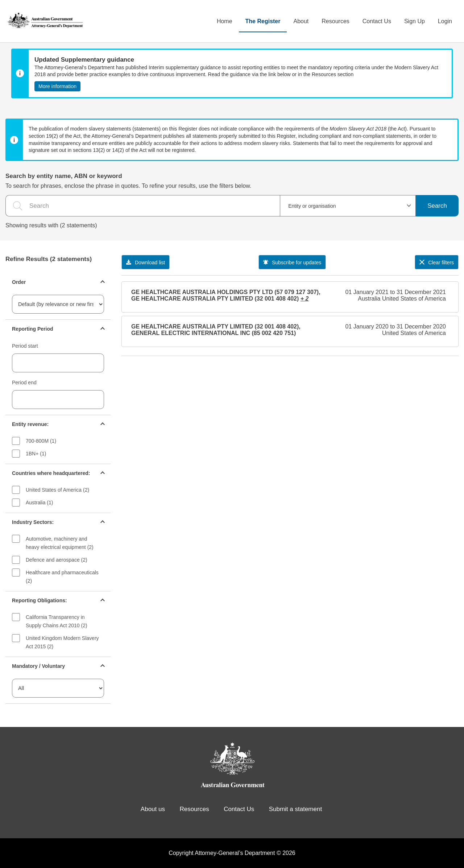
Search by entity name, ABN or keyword (64, 176)
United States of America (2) (57, 490)
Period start (25, 346)
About (301, 21)
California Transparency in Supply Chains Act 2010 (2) (57, 621)
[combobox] (348, 206)
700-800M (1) (41, 441)
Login (445, 21)
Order (19, 282)
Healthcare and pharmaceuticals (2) (62, 577)
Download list (146, 263)
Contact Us (377, 21)
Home (225, 21)
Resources (335, 21)
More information (57, 86)
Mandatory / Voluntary (38, 666)
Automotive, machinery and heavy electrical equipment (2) (60, 543)
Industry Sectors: (33, 522)
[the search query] (143, 206)
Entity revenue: (30, 424)
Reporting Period (33, 329)
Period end (24, 383)
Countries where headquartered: (51, 473)
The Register (263, 21)
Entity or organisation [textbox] (312, 206)
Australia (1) (39, 503)
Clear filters (437, 263)
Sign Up (415, 21)
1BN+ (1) (36, 454)
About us (153, 809)
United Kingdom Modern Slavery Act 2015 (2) (62, 642)
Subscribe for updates (292, 263)
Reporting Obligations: (40, 600)
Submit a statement (295, 809)
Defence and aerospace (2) (57, 560)
